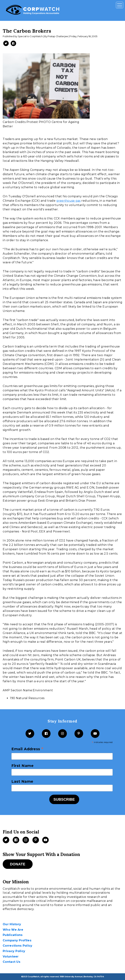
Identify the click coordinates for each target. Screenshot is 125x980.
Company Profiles (17, 940)
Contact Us (12, 962)
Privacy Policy (14, 951)
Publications (13, 935)
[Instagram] (62, 734)
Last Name (22, 781)
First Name (22, 766)
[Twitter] (30, 734)
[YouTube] (95, 734)
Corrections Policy (17, 946)
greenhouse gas (68, 201)
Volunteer (11, 957)
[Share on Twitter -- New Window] (6, 43)
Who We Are (13, 930)
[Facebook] (46, 734)
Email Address (27, 749)
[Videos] (45, 840)
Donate (18, 864)
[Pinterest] (79, 734)
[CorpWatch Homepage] (33, 10)
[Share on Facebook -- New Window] (13, 43)
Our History (12, 924)
